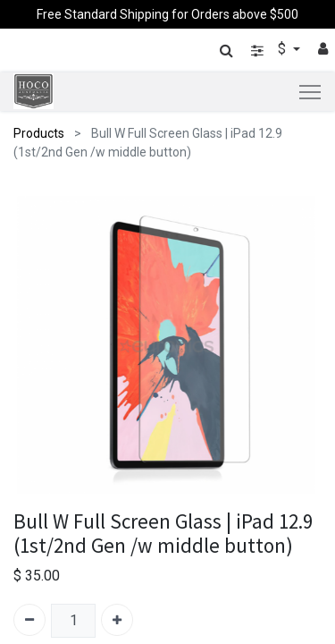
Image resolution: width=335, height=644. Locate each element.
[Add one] (117, 620)
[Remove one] (29, 620)
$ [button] (284, 49)
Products (39, 133)
